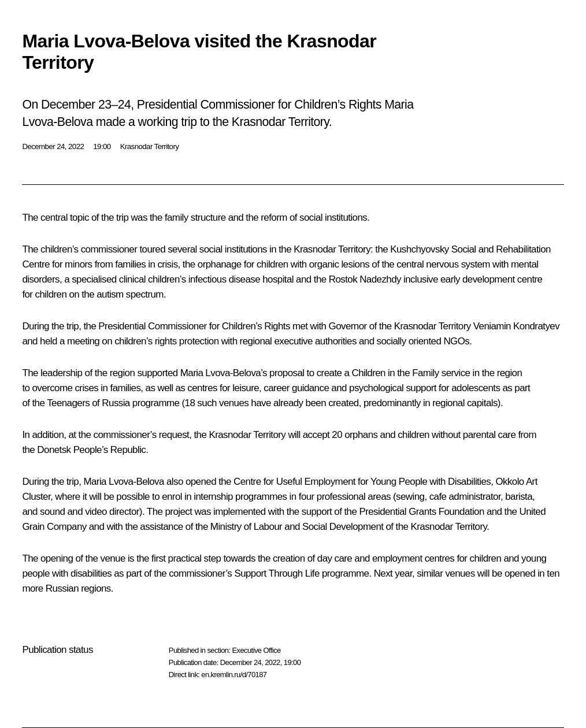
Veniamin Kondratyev (516, 326)
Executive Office (256, 650)
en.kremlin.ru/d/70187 (234, 675)
